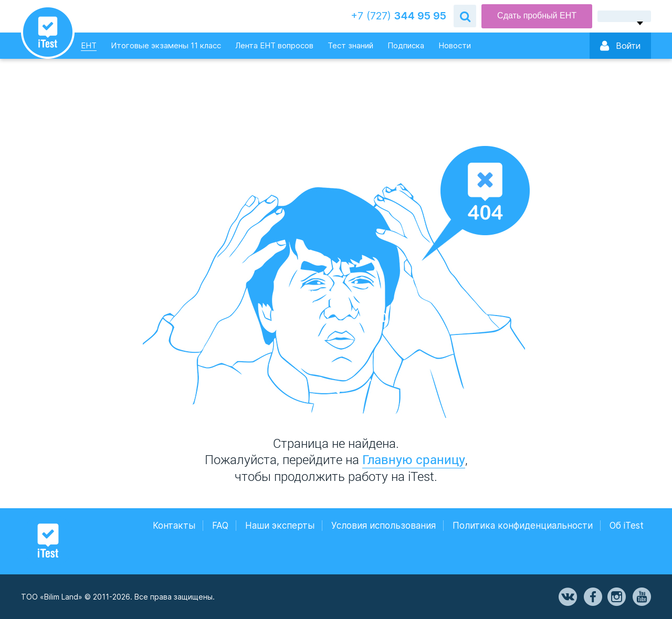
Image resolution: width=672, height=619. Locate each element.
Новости (455, 45)
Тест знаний (350, 45)
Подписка (406, 45)
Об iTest (627, 526)
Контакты (174, 526)
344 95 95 (399, 16)
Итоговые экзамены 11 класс (166, 45)
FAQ (220, 526)
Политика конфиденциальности (523, 526)
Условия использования (384, 526)
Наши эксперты (280, 526)
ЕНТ (89, 45)
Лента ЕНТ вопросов (274, 45)
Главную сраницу (414, 459)
